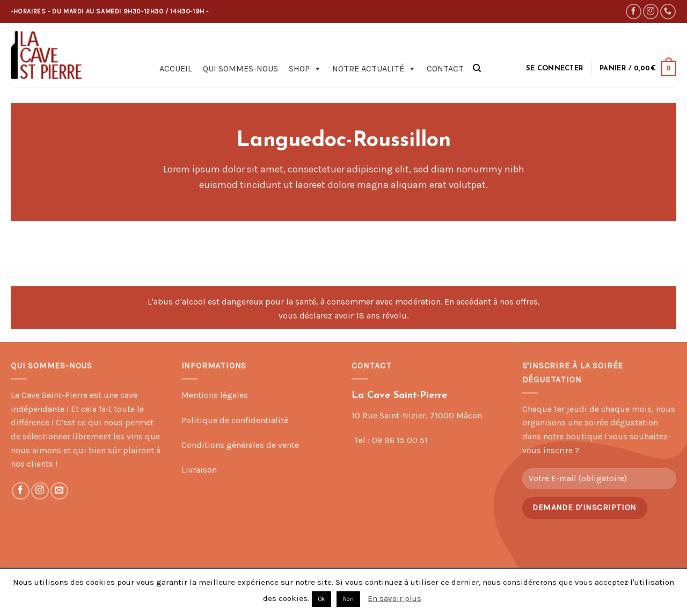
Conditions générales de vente (240, 445)
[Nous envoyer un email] (59, 491)
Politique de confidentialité (235, 420)
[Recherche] (477, 68)
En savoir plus (394, 598)
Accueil (176, 68)
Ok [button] (321, 599)
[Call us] (668, 12)
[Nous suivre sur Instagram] (651, 12)
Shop (305, 69)
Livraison (199, 470)
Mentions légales (215, 395)
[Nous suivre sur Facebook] (634, 12)
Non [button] (348, 599)
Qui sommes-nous (240, 68)
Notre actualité (374, 69)
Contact (445, 68)
